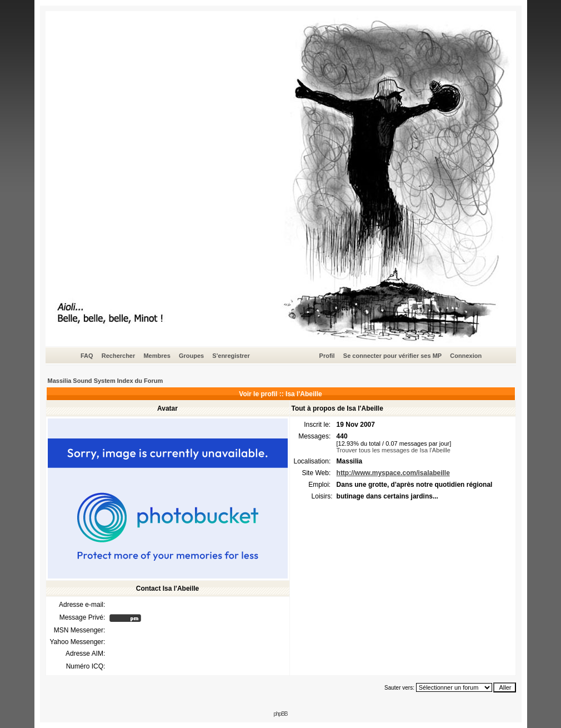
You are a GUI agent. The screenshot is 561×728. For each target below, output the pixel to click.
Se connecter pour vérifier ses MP (392, 356)
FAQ (87, 356)
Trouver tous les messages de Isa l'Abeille (394, 450)
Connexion (466, 356)
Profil (327, 356)
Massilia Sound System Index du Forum (106, 381)
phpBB (280, 714)
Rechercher (119, 356)
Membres (157, 356)
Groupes (191, 356)
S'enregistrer (231, 356)
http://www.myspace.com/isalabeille (393, 473)
